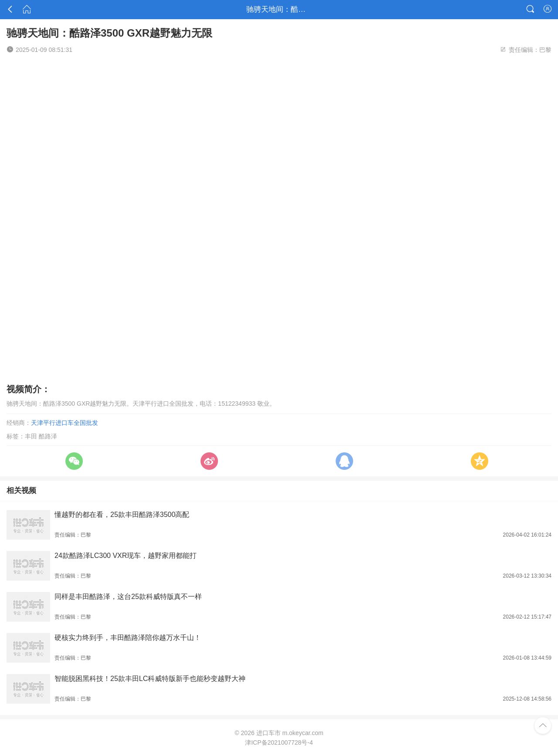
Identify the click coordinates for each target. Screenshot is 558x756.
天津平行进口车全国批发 (65, 423)
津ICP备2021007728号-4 (279, 742)
